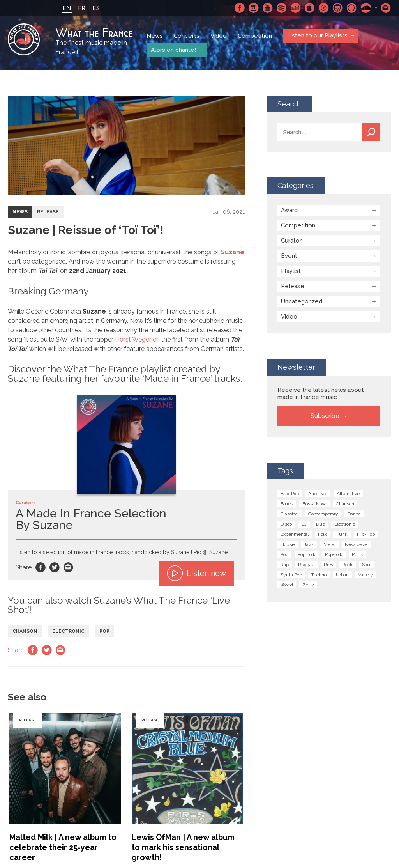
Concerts (187, 36)
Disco (286, 524)
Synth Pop (291, 575)
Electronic (68, 631)
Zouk (308, 585)
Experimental (295, 534)
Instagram (254, 8)
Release (48, 212)
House (288, 544)
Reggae (306, 565)
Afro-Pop (290, 494)
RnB (328, 565)
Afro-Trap (318, 494)
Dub (320, 524)
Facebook (240, 8)
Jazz (309, 544)
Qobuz (352, 8)
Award (289, 210)
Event (289, 256)
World (287, 585)
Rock (347, 565)
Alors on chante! (173, 50)
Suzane (233, 252)
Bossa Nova (314, 504)
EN (67, 8)
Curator (291, 241)
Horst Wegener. (137, 339)
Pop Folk (307, 554)
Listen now (197, 573)
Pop (104, 631)
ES (96, 8)
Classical (290, 514)
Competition (255, 36)
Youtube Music (324, 8)
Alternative (348, 494)
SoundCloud (366, 8)
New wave (356, 544)
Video (219, 36)
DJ (304, 524)
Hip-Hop (366, 534)
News (155, 36)
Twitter (55, 567)
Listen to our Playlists (317, 35)
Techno (319, 575)
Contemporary (323, 514)
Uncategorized (302, 301)
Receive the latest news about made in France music (321, 393)
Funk (342, 534)
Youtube (268, 8)
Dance (354, 514)
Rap (285, 565)
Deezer (296, 8)
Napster (338, 8)
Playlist (291, 271)
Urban (342, 575)
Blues (287, 504)
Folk (322, 534)
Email (69, 567)
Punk (358, 554)
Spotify (282, 8)
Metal (329, 544)
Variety (365, 575)
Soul (367, 565)
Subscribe (325, 416)
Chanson (25, 631)
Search (371, 132)
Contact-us (386, 8)
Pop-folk (334, 554)
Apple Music (310, 8)
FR (82, 8)
